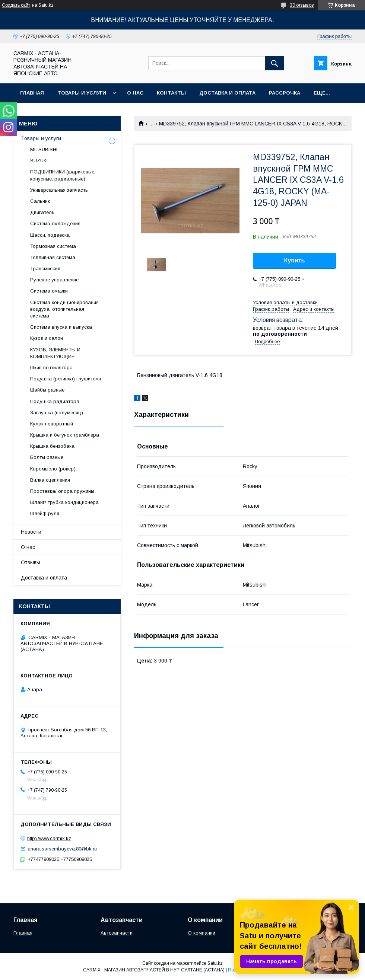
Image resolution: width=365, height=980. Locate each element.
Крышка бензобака (52, 446)
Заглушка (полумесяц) (57, 413)
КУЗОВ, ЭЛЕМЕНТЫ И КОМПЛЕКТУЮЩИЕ (55, 353)
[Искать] (274, 63)
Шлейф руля (45, 513)
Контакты (171, 93)
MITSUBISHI (44, 149)
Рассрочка (285, 93)
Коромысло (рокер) (53, 469)
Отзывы (31, 562)
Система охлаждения (55, 224)
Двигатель (42, 212)
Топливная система (53, 257)
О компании (201, 933)
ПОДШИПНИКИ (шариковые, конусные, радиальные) (63, 175)
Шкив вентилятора (51, 368)
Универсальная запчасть (59, 190)
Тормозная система (53, 246)
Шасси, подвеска (50, 235)
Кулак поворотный (52, 424)
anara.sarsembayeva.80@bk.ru (62, 849)
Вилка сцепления (50, 480)
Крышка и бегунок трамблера (65, 435)
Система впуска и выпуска (61, 327)
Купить (295, 260)
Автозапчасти (117, 933)
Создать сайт (16, 5)
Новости (31, 532)
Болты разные (47, 457)
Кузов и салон (47, 338)
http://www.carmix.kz (49, 838)
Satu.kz (215, 963)
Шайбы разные (47, 390)
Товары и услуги (82, 93)
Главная (32, 93)
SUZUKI (39, 161)
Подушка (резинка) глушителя (66, 379)
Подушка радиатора (55, 401)
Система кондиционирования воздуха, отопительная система (64, 309)
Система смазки (49, 291)
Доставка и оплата (227, 93)
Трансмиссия (45, 269)
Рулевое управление (54, 280)
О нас (135, 93)
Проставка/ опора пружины (62, 491)
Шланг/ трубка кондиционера (64, 502)
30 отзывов (302, 5)
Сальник (40, 201)
